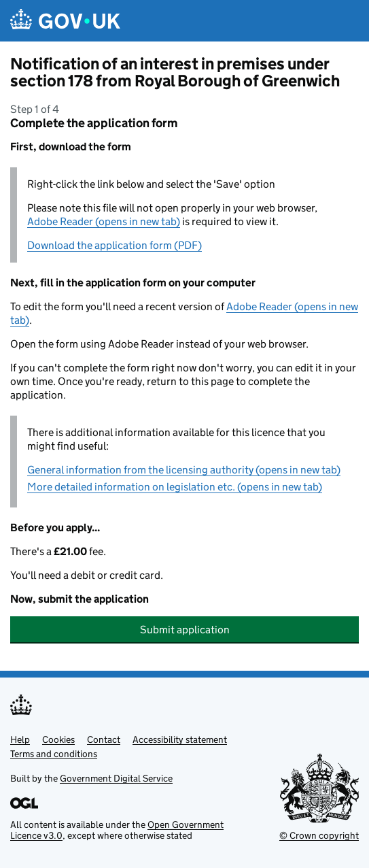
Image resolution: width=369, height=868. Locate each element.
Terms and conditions (54, 754)
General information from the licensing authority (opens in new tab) (184, 470)
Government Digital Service (116, 778)
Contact (104, 739)
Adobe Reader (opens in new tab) (104, 221)
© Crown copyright (319, 835)
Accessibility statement (180, 739)
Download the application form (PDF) (115, 245)
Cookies (58, 739)
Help (20, 739)
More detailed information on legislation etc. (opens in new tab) (175, 487)
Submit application (185, 630)
